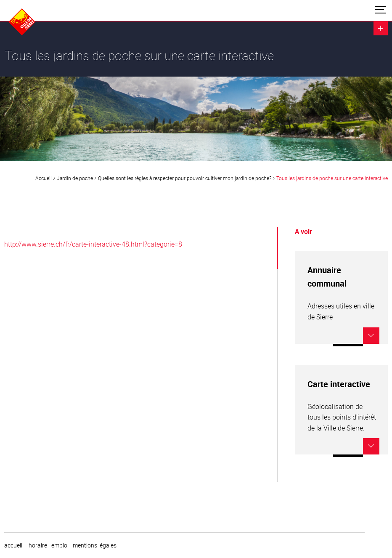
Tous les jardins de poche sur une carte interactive (332, 178)
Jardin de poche (75, 178)
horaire (38, 545)
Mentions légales (95, 545)
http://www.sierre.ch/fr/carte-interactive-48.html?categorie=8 (93, 244)
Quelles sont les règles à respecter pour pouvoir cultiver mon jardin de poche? (185, 178)
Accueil (44, 178)
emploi (60, 545)
